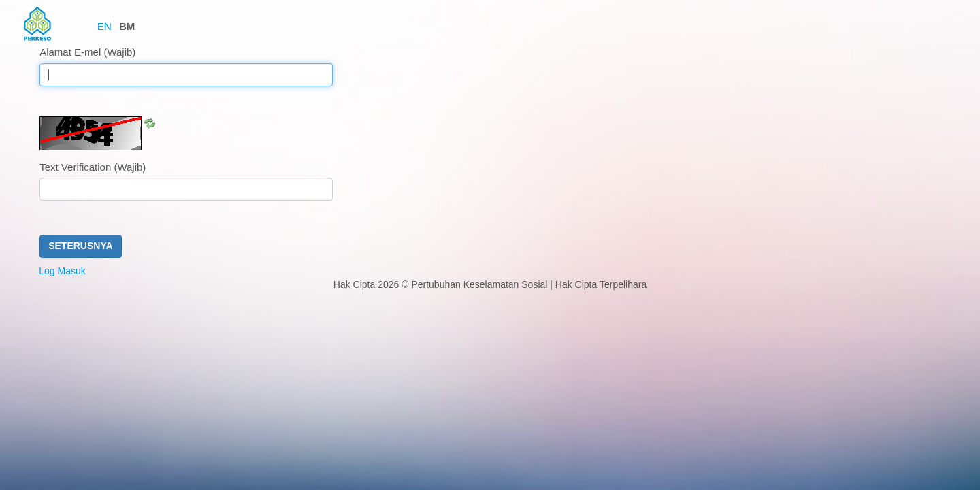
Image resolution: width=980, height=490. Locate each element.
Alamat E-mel (87, 52)
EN (104, 26)
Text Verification (93, 167)
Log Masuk (62, 271)
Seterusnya (80, 246)
